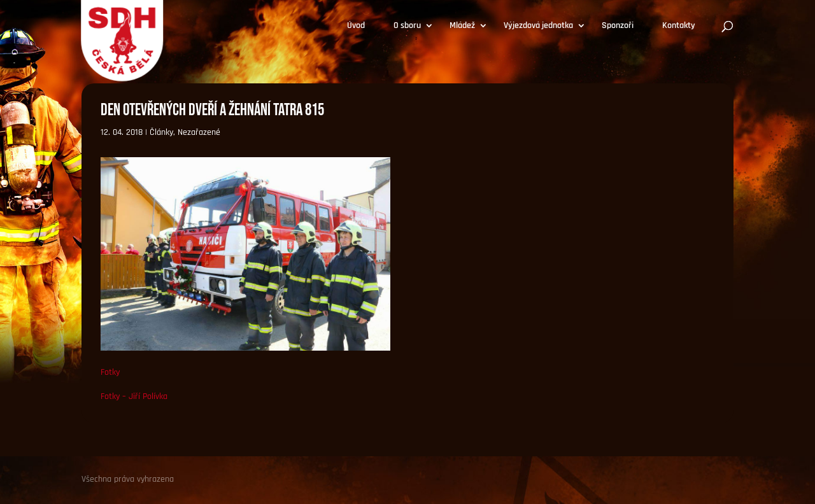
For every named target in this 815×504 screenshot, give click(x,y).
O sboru (407, 26)
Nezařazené (199, 132)
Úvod (356, 26)
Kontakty (679, 26)
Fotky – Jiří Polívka (134, 396)
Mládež (462, 26)
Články (161, 132)
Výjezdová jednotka (538, 26)
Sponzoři (618, 26)
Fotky (110, 372)
